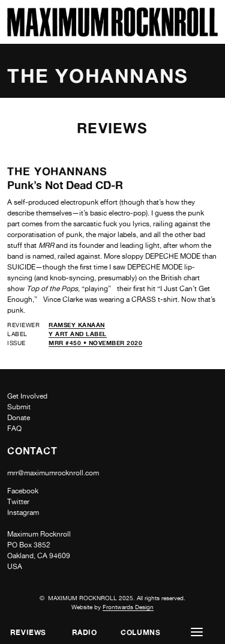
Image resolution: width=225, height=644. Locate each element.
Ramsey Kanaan (77, 325)
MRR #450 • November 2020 (95, 343)
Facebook (23, 491)
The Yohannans (57, 171)
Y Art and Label (78, 334)
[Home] (112, 33)
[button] (197, 632)
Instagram (23, 513)
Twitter (18, 502)
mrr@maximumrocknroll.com (53, 473)
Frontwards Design (128, 607)
